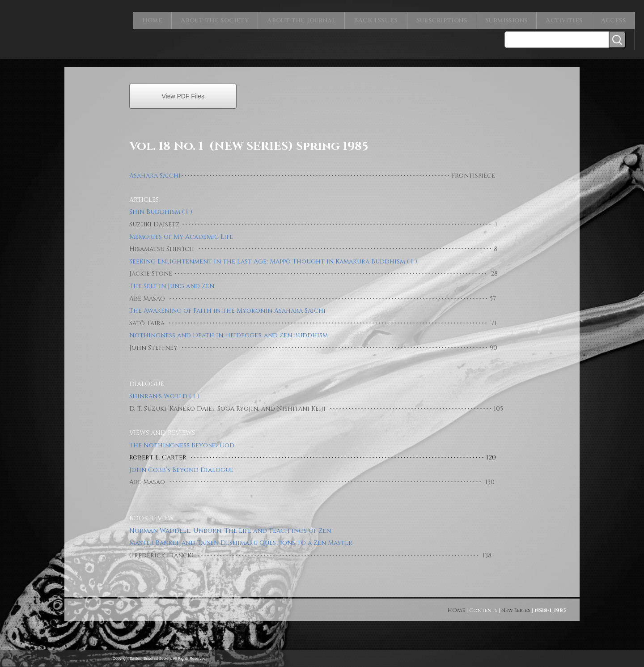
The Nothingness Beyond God (182, 440)
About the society (231, 18)
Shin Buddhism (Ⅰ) (161, 206)
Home (171, 18)
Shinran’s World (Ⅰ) (164, 391)
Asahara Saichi (155, 170)
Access (614, 18)
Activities (567, 18)
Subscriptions (448, 18)
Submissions (511, 18)
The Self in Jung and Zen (172, 281)
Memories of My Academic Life (181, 232)
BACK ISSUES (386, 18)
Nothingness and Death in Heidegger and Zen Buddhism (229, 330)
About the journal (315, 18)
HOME (456, 605)
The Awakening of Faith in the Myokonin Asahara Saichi (227, 305)
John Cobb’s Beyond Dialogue (181, 465)
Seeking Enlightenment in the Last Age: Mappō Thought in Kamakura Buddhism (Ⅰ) (273, 256)
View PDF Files (183, 91)
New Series (516, 605)
